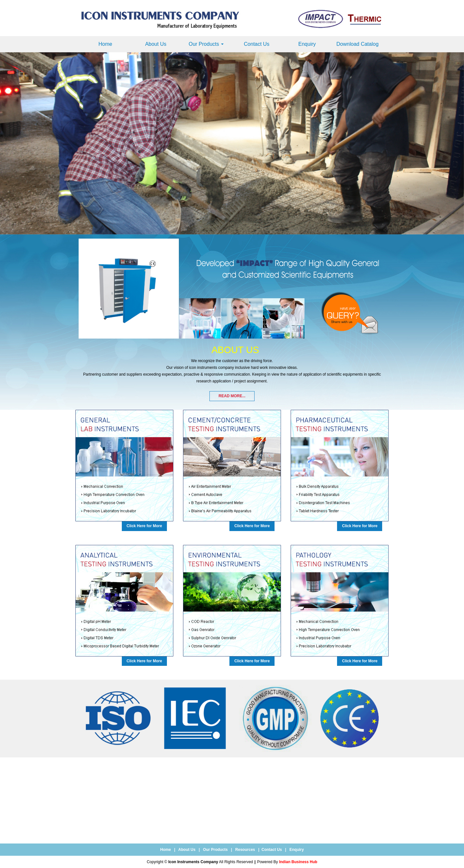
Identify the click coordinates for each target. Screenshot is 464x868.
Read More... (232, 396)
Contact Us (257, 44)
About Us (156, 44)
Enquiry (307, 44)
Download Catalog (358, 44)
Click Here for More (144, 526)
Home (105, 44)
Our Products (206, 44)
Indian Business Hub (298, 862)
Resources (245, 850)
